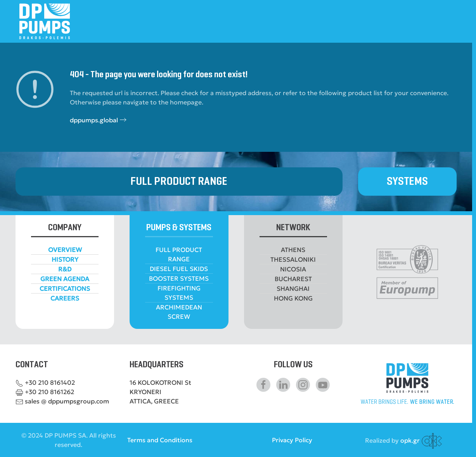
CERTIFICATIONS (65, 288)
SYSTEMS (407, 182)
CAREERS (65, 298)
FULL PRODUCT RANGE (179, 182)
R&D (65, 269)
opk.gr (410, 440)
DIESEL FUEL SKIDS (179, 269)
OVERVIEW (65, 250)
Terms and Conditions (160, 440)
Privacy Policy (292, 440)
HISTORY (65, 259)
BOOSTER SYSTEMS (179, 278)
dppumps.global (94, 120)
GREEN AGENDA (65, 279)
